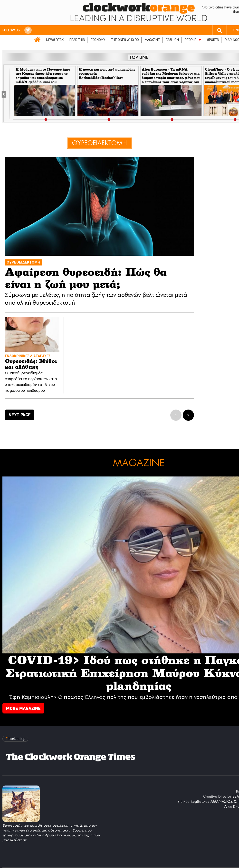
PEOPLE (191, 40)
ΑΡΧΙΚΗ (37, 40)
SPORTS (213, 40)
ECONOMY (98, 40)
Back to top (16, 739)
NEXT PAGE (20, 415)
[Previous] (6, 93)
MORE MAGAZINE (23, 708)
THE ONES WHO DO (125, 40)
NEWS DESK (55, 40)
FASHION (172, 40)
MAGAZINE (152, 40)
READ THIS (77, 40)
